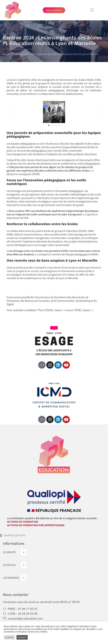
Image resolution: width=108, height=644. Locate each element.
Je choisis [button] (9, 637)
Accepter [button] (22, 637)
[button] (10, 112)
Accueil (6, 54)
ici (64, 310)
